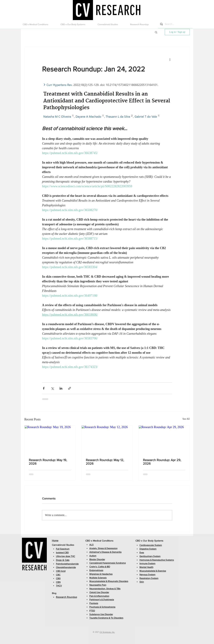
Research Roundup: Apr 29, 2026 (162, 462)
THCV (59, 586)
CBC (58, 575)
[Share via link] (70, 388)
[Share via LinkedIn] (61, 388)
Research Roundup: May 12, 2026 (105, 462)
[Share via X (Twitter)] (52, 388)
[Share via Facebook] (44, 388)
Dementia (117, 552)
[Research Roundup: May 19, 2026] (50, 440)
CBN (58, 582)
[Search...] (175, 24)
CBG (58, 578)
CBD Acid (61, 571)
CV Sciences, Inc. (107, 632)
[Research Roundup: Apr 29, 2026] (164, 440)
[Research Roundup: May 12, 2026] (107, 440)
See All (186, 419)
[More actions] (170, 59)
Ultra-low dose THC (66, 556)
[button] (39, 24)
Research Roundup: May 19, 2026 (48, 462)
